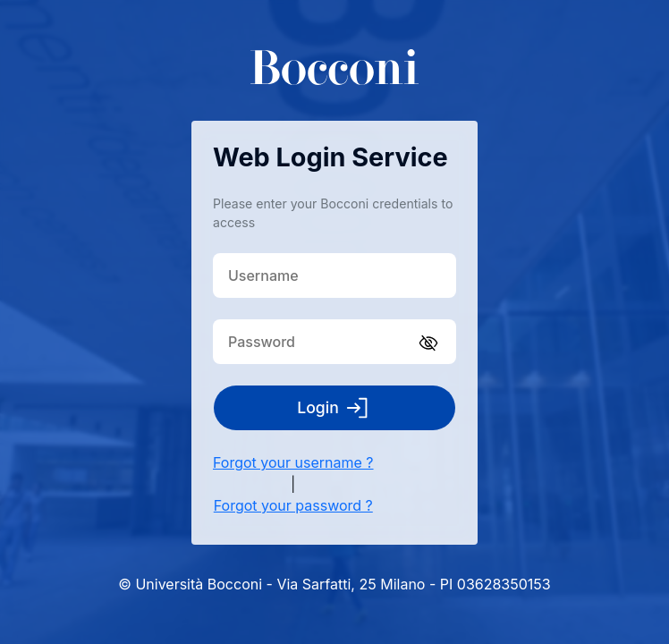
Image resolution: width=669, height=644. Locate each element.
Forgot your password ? (293, 505)
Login (334, 408)
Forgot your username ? (293, 462)
